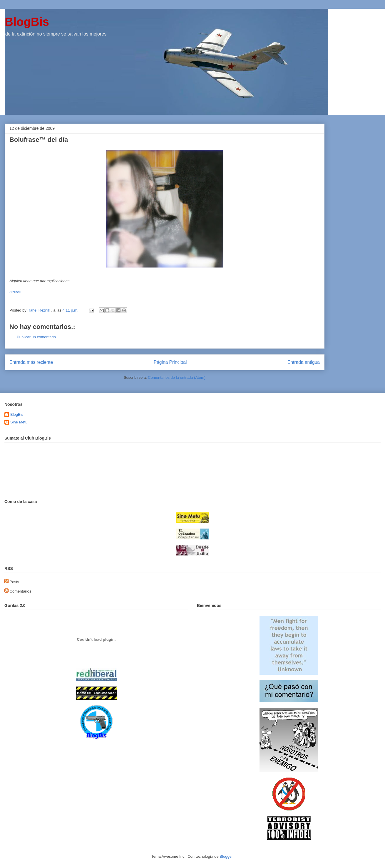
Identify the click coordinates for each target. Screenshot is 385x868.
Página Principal (170, 362)
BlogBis (27, 22)
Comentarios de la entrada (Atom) (177, 377)
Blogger (226, 856)
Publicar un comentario (36, 337)
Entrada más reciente (31, 362)
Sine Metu (19, 422)
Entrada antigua (304, 362)
